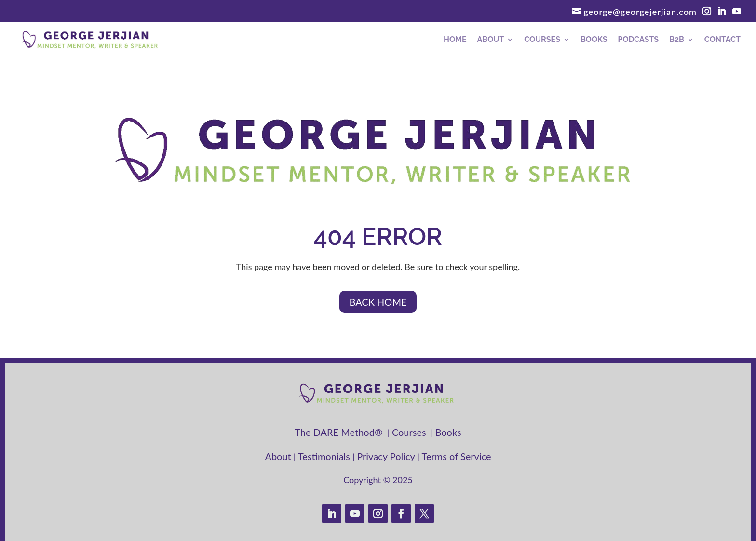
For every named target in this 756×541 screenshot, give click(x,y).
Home (455, 40)
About (491, 40)
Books (594, 40)
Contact (722, 40)
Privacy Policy (387, 456)
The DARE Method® (341, 432)
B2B (677, 40)
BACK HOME (378, 302)
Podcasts (638, 40)
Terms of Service (457, 456)
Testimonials (325, 456)
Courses (542, 40)
